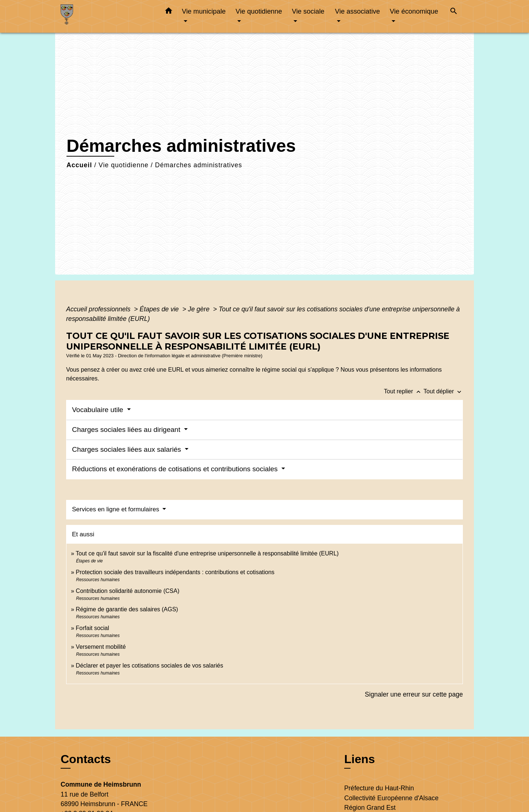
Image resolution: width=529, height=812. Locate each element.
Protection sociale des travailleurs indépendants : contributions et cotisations (175, 572)
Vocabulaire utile (99, 410)
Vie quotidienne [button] (259, 11)
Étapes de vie (160, 309)
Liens (360, 759)
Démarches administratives (199, 165)
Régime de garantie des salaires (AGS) (127, 609)
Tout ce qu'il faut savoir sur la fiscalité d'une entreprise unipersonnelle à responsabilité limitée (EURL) (207, 553)
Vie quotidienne (123, 165)
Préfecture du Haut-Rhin (379, 788)
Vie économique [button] (414, 11)
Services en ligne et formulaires (116, 509)
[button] (169, 12)
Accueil (79, 165)
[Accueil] (107, 16)
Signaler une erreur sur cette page (414, 694)
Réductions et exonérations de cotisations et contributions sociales (176, 469)
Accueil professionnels (99, 309)
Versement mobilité (101, 647)
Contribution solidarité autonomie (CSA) (127, 591)
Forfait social (92, 628)
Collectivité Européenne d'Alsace (391, 798)
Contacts (86, 759)
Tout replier (404, 391)
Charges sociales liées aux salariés (127, 449)
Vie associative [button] (357, 11)
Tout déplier (443, 391)
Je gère (200, 309)
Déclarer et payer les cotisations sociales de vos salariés (149, 666)
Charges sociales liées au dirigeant (127, 430)
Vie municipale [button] (204, 11)
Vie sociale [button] (308, 11)
